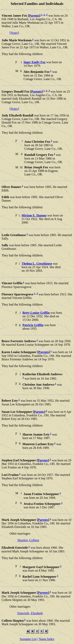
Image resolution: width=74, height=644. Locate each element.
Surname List (28, 639)
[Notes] (14, 33)
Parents (34, 16)
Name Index (47, 639)
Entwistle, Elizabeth (30, 613)
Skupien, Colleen (28, 540)
